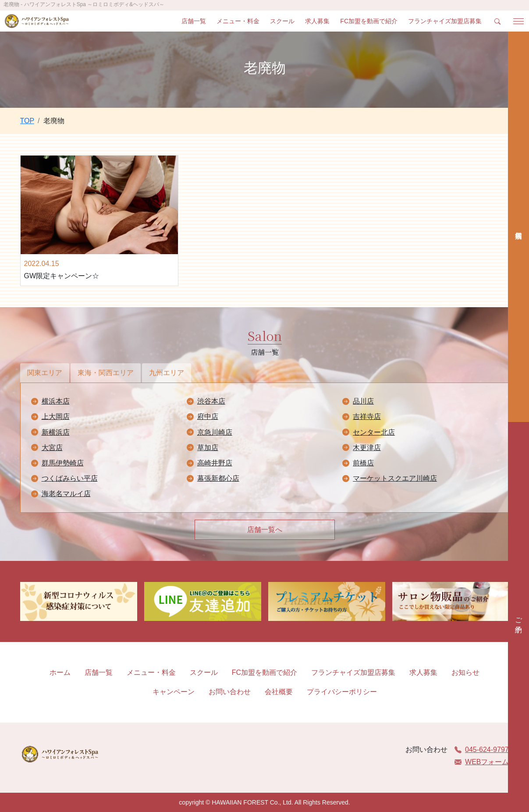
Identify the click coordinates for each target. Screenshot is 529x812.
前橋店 (363, 463)
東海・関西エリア (106, 373)
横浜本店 (56, 401)
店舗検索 (518, 227)
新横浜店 (56, 432)
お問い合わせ (230, 692)
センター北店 (374, 432)
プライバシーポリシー (342, 692)
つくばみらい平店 (70, 478)
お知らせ (465, 672)
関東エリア (45, 373)
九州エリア (167, 373)
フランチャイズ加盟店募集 (445, 21)
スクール (282, 21)
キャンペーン (174, 692)
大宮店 (52, 448)
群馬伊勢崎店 (63, 463)
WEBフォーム (482, 762)
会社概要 (279, 692)
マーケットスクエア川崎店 (395, 478)
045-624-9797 (482, 750)
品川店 (363, 401)
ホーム (60, 672)
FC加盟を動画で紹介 (369, 21)
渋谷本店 (211, 401)
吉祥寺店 (367, 417)
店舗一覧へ (265, 530)
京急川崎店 (215, 432)
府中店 (208, 417)
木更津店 (367, 448)
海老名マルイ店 (66, 494)
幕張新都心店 (218, 478)
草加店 (208, 448)
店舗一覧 (194, 21)
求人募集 (317, 21)
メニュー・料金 (238, 21)
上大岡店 (56, 417)
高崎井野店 (215, 463)
